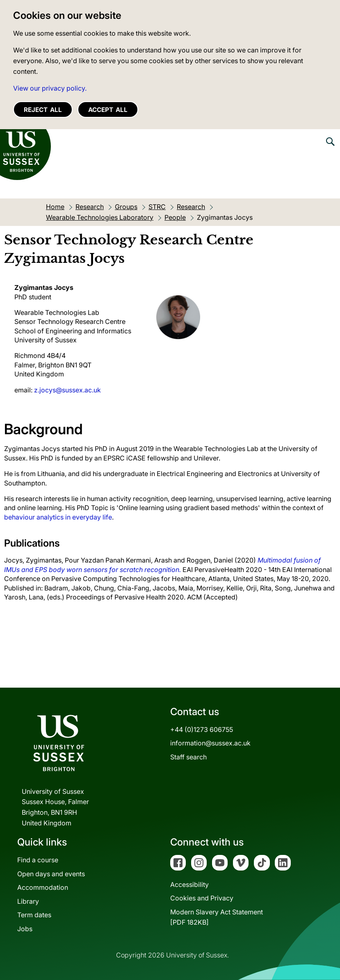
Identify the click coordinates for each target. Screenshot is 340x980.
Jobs (25, 929)
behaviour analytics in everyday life (58, 517)
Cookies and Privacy (202, 898)
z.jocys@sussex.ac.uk (67, 390)
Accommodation (43, 887)
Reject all (43, 110)
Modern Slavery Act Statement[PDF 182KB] (217, 917)
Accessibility (189, 884)
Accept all (108, 110)
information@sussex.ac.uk (210, 743)
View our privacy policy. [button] (50, 88)
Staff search (188, 757)
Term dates (34, 915)
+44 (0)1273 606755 (202, 729)
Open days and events (51, 874)
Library (28, 901)
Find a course (38, 860)
